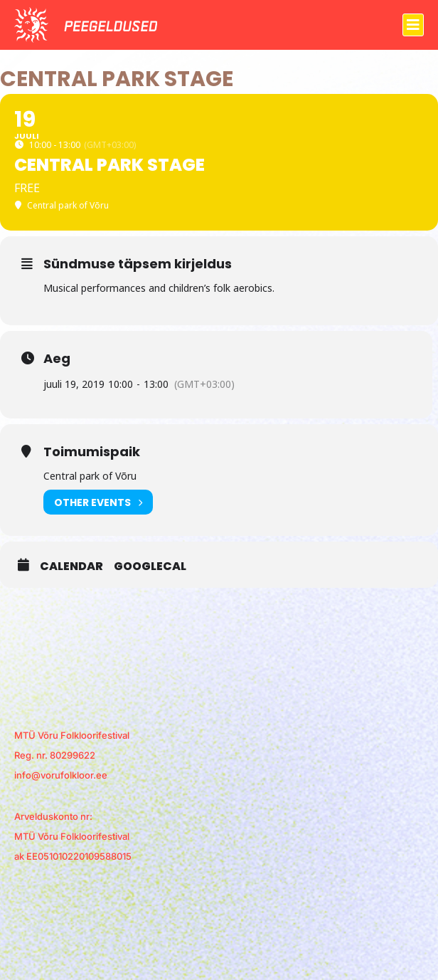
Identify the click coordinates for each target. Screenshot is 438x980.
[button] (413, 25)
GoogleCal (150, 567)
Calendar (71, 567)
